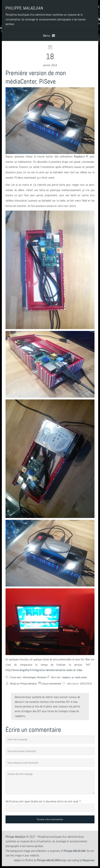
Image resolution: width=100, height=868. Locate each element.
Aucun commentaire (50, 684)
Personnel (42, 677)
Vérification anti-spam (18, 801)
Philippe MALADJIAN (48, 860)
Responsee (89, 860)
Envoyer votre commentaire (50, 819)
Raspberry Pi (81, 156)
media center (81, 677)
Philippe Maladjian (16, 837)
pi (73, 677)
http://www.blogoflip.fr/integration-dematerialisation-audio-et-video (44, 670)
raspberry (66, 677)
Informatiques (29, 677)
